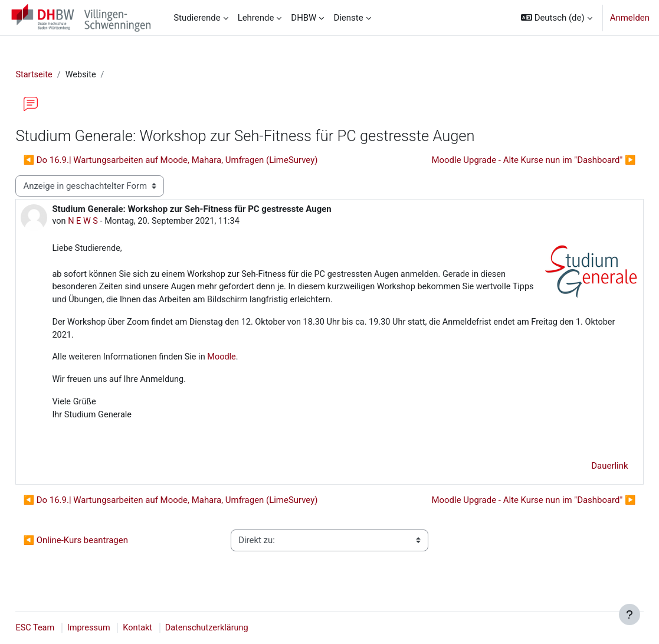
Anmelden (630, 18)
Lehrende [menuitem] (256, 18)
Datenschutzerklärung (238, 628)
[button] (557, 18)
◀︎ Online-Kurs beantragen (102, 546)
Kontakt (167, 628)
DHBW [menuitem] (304, 18)
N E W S (110, 222)
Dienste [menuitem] (348, 18)
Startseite (61, 75)
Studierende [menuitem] (197, 18)
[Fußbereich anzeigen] (630, 614)
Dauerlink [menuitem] (583, 472)
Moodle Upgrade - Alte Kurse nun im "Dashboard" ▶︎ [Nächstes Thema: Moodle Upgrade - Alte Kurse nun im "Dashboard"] (507, 161)
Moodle (253, 361)
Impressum (117, 628)
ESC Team (62, 628)
